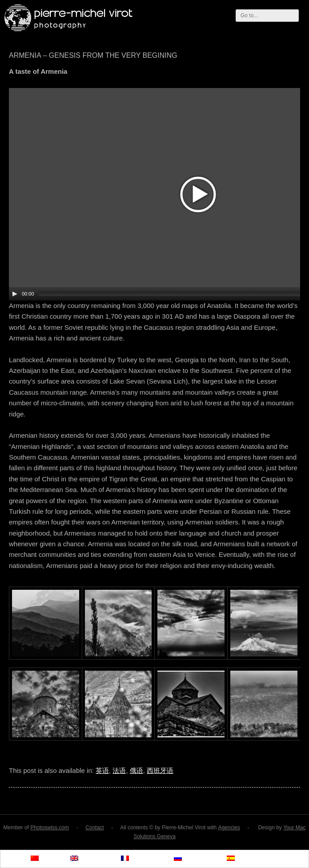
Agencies (229, 828)
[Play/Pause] (15, 294)
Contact (94, 828)
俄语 (136, 770)
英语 (102, 770)
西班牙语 (160, 770)
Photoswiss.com (50, 828)
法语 (119, 770)
